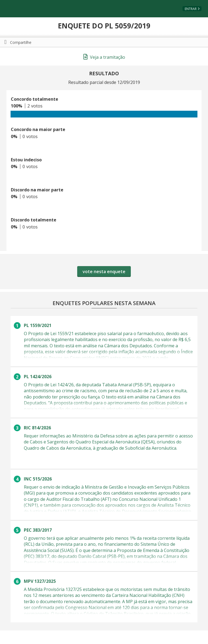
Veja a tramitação (104, 57)
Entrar (191, 9)
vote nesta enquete (104, 272)
